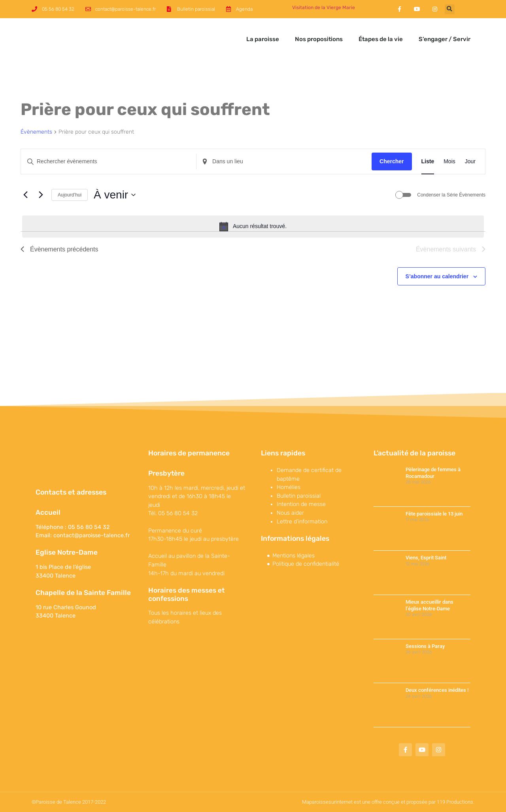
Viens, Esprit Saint (426, 558)
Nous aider (290, 513)
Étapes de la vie (381, 39)
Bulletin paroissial (299, 496)
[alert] (253, 227)
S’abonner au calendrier (437, 276)
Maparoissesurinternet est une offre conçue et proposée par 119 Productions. (388, 802)
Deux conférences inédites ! (437, 690)
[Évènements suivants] (41, 195)
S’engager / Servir (445, 39)
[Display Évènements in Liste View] (428, 161)
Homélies (289, 487)
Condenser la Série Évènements (451, 195)
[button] (450, 9)
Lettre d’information (302, 522)
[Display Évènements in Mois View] (449, 161)
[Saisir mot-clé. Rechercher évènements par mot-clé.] (109, 161)
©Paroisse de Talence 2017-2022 (69, 802)
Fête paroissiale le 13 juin (434, 514)
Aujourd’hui (70, 195)
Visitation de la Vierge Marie (324, 8)
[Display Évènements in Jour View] (470, 161)
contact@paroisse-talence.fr (92, 535)
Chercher (392, 161)
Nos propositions (319, 39)
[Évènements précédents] (25, 195)
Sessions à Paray (425, 646)
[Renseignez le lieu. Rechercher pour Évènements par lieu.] (284, 161)
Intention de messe (301, 504)
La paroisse (263, 39)
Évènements (36, 132)
